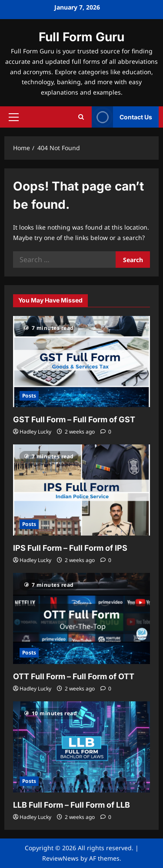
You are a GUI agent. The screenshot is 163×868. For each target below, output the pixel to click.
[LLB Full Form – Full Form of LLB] (81, 747)
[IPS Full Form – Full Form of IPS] (81, 490)
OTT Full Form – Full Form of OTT (74, 676)
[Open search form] (81, 117)
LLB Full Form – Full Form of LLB (72, 805)
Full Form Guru (81, 37)
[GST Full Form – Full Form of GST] (81, 362)
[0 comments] (106, 432)
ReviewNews (60, 858)
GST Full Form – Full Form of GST (74, 419)
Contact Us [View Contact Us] (122, 117)
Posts (29, 396)
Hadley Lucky (35, 432)
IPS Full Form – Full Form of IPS (70, 548)
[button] (14, 117)
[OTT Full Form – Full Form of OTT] (81, 618)
